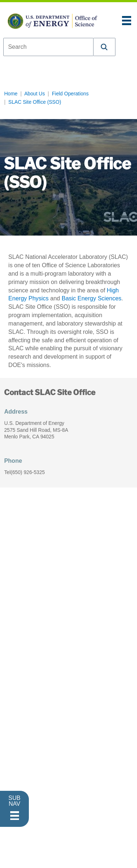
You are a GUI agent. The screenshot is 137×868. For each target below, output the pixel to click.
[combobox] (48, 47)
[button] (104, 47)
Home (11, 94)
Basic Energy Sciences (92, 298)
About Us (34, 94)
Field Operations (70, 94)
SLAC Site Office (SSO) (35, 102)
